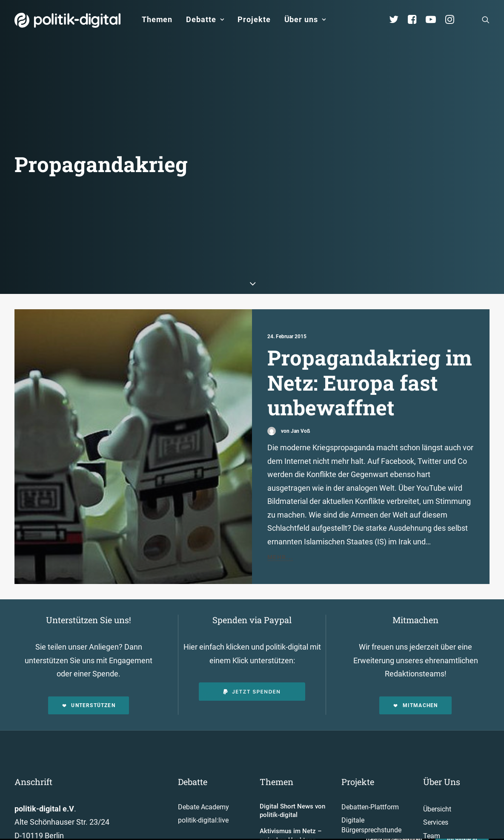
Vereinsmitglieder (449, 810)
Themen (157, 19)
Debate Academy (203, 767)
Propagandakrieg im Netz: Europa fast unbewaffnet (370, 343)
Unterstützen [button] (89, 666)
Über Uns (442, 742)
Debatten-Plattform (370, 767)
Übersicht (437, 770)
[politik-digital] (67, 20)
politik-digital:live (203, 781)
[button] (486, 20)
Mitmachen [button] (415, 666)
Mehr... (280, 518)
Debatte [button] (205, 19)
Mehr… (353, 833)
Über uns (305, 19)
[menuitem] (157, 20)
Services (436, 783)
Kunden (353, 817)
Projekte (254, 19)
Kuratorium (440, 823)
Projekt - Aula (361, 804)
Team (432, 796)
